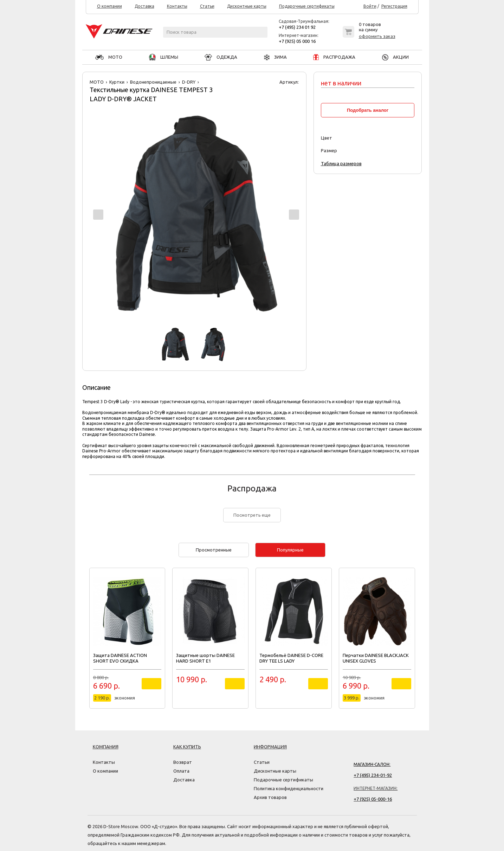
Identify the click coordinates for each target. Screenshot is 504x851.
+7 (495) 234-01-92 (373, 775)
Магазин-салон (371, 764)
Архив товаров (270, 797)
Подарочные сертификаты (307, 6)
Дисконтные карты (247, 6)
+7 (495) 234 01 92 (297, 27)
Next (294, 215)
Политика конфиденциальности (289, 788)
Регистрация (394, 6)
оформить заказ (377, 36)
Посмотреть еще (252, 515)
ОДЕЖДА (221, 57)
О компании (109, 6)
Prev (98, 215)
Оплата (181, 771)
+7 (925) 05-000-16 (373, 799)
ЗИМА (275, 57)
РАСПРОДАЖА (334, 57)
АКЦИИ (395, 57)
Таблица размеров (341, 163)
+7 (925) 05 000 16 (297, 41)
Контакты (177, 6)
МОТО (109, 57)
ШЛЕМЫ (164, 57)
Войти (370, 6)
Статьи (207, 6)
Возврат (183, 762)
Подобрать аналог (368, 110)
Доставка (144, 6)
